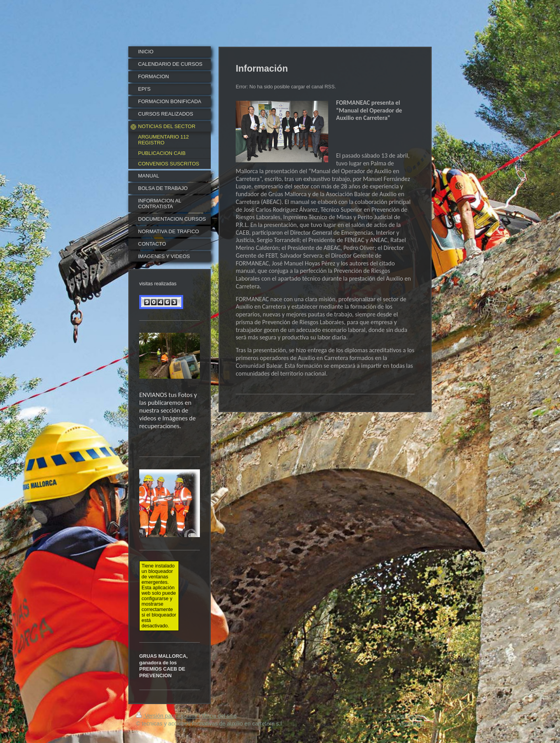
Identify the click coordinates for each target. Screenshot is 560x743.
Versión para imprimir (168, 716)
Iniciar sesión (408, 716)
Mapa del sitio (220, 716)
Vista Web (411, 724)
